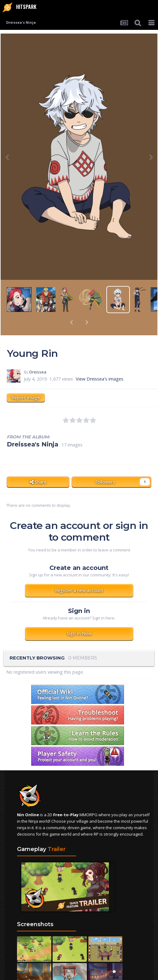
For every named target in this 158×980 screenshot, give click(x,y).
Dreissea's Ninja (32, 428)
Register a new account (79, 574)
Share (38, 466)
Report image (26, 382)
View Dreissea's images (100, 363)
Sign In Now (79, 617)
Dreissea (38, 356)
